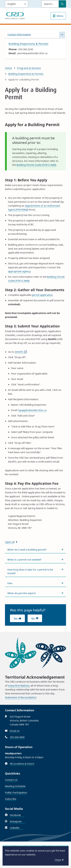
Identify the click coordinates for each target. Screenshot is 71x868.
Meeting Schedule (15, 786)
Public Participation (16, 793)
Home (8, 68)
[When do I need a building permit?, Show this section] (35, 550)
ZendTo (21, 352)
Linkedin (16, 828)
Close (58, 860)
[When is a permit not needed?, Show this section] (35, 560)
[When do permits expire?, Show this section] (35, 593)
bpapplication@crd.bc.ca (32, 410)
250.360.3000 (17, 737)
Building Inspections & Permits (26, 74)
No (33, 618)
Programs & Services (29, 68)
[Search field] (50, 4)
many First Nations (19, 686)
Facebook (17, 815)
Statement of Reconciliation (21, 697)
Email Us (15, 731)
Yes (16, 618)
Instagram (17, 821)
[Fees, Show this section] (35, 583)
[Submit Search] (62, 4)
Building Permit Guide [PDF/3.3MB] (36, 165)
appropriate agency (19, 271)
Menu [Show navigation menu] (60, 16)
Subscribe (11, 799)
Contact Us (11, 780)
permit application (42, 295)
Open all (10, 542)
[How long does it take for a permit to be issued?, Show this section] (35, 571)
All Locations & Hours (22, 764)
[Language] (17, 4)
